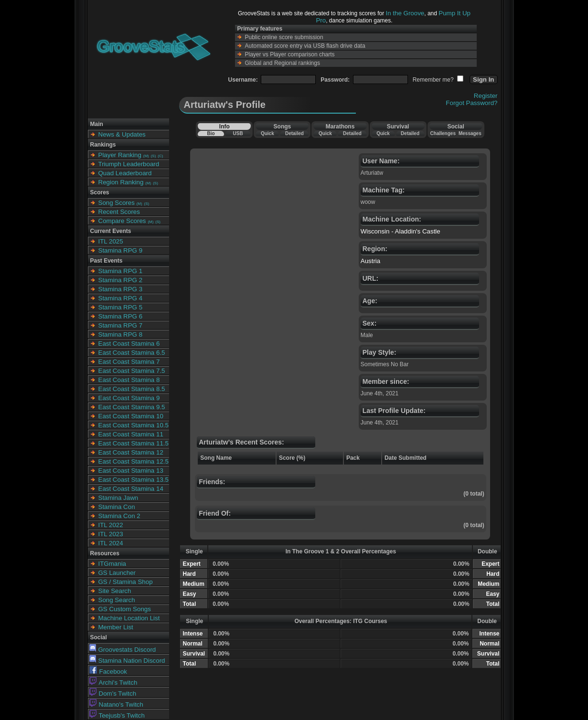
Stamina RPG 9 (121, 250)
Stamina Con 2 (119, 516)
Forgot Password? (471, 103)
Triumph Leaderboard (129, 164)
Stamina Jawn (118, 498)
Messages (470, 133)
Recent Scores (119, 212)
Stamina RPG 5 (121, 307)
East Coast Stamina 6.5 (132, 353)
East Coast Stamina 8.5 (132, 389)
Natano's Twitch (116, 704)
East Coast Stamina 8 (129, 380)
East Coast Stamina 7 (129, 362)
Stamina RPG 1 (121, 271)
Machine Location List (129, 618)
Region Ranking (121, 182)
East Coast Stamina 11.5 (134, 443)
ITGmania (112, 564)
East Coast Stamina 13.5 (134, 480)
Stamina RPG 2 (121, 280)
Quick (267, 133)
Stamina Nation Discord (127, 661)
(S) (154, 156)
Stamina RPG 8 (121, 334)
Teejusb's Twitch (117, 715)
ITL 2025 (111, 241)
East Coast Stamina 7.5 (132, 371)
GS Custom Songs (125, 609)
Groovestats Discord (123, 650)
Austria (370, 261)
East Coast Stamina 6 (129, 344)
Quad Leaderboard (125, 173)
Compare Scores (122, 221)
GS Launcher (117, 573)
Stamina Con (117, 507)
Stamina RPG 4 (121, 298)
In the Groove (405, 13)
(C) (160, 156)
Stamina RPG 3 (121, 289)
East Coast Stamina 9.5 (132, 407)
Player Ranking (120, 155)
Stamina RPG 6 (121, 316)
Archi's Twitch (113, 683)
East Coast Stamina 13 (131, 471)
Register (486, 96)
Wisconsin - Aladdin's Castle (401, 231)
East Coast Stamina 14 (131, 489)
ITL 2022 (111, 525)
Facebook (108, 672)
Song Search (117, 600)
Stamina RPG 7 (121, 325)
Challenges (443, 133)
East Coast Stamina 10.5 (134, 425)
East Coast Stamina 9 (129, 398)
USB (238, 133)
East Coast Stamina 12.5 (134, 461)
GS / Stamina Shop (126, 582)
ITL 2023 (111, 534)
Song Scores (117, 203)
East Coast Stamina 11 (131, 434)
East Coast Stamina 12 (131, 452)
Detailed (294, 133)
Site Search (115, 591)
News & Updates (122, 134)
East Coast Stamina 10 (131, 416)
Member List (116, 627)
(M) (146, 156)
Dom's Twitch (113, 694)
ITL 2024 (111, 543)
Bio (211, 133)
